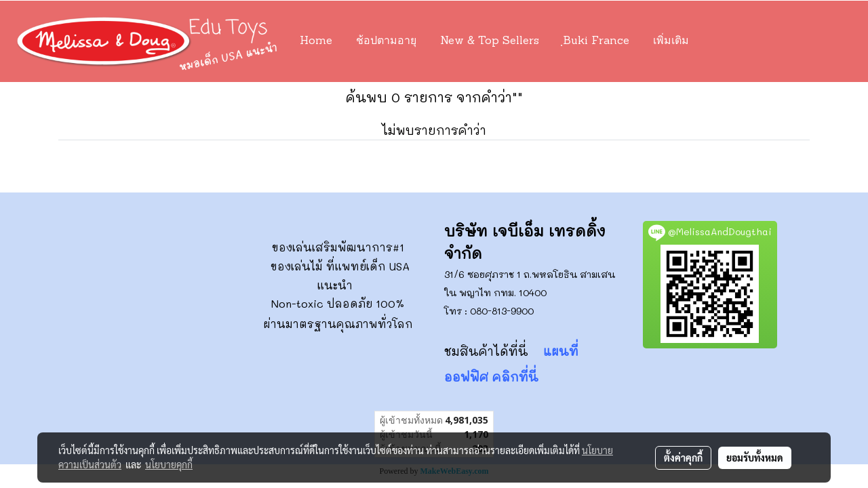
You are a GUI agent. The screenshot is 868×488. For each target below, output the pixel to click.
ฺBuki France (596, 41)
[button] (721, 41)
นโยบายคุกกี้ (169, 464)
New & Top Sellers (490, 41)
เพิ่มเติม (671, 41)
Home (316, 41)
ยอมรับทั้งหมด (755, 457)
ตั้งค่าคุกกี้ (683, 457)
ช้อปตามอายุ (386, 41)
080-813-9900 (502, 311)
